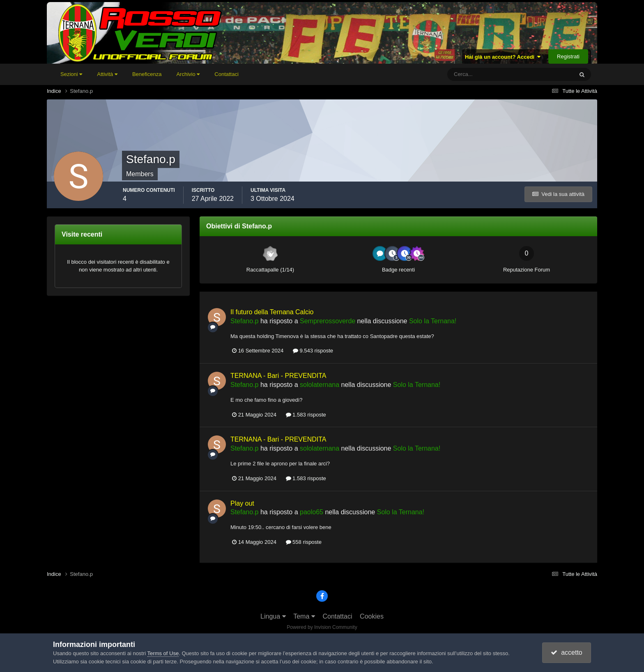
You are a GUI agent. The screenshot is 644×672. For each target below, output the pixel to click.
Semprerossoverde (328, 321)
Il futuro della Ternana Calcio (272, 312)
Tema (304, 616)
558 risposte (304, 542)
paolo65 (312, 512)
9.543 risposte (313, 351)
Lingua (273, 616)
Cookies (372, 616)
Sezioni (71, 74)
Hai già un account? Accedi (503, 57)
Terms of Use (163, 653)
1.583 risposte (306, 415)
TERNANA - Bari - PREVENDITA (278, 376)
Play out (242, 503)
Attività (107, 74)
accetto (566, 652)
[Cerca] (476, 74)
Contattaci (227, 74)
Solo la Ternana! (433, 321)
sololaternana (320, 385)
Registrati (568, 56)
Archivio (188, 74)
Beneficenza (147, 74)
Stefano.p (245, 321)
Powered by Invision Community (322, 627)
